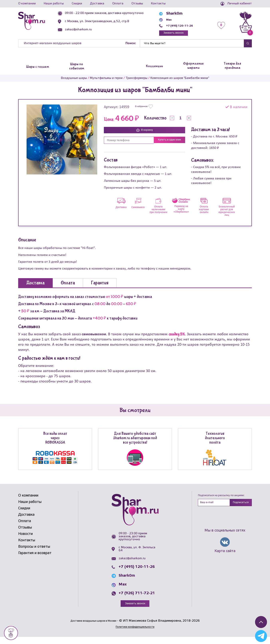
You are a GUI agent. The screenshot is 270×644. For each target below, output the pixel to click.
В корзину (145, 132)
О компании (27, 4)
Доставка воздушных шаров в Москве (93, 628)
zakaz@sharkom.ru (88, 30)
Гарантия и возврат (35, 559)
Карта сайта (225, 558)
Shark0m (177, 14)
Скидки (77, 4)
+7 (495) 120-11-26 (187, 26)
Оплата (118, 4)
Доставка (97, 4)
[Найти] (192, 45)
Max (173, 20)
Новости (25, 540)
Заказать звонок (182, 34)
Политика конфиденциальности (135, 634)
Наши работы (54, 4)
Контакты (158, 4)
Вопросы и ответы (34, 553)
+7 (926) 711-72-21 (137, 600)
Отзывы (137, 4)
